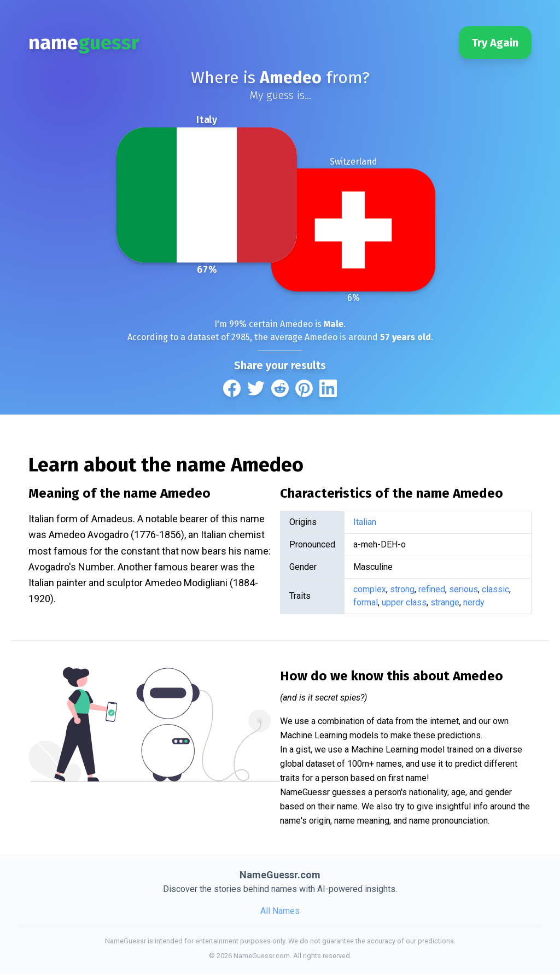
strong (402, 589)
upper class (404, 602)
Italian (365, 522)
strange (445, 602)
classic (495, 589)
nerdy (474, 602)
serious (463, 589)
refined (432, 589)
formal (366, 602)
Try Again (495, 43)
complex (370, 589)
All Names (280, 911)
